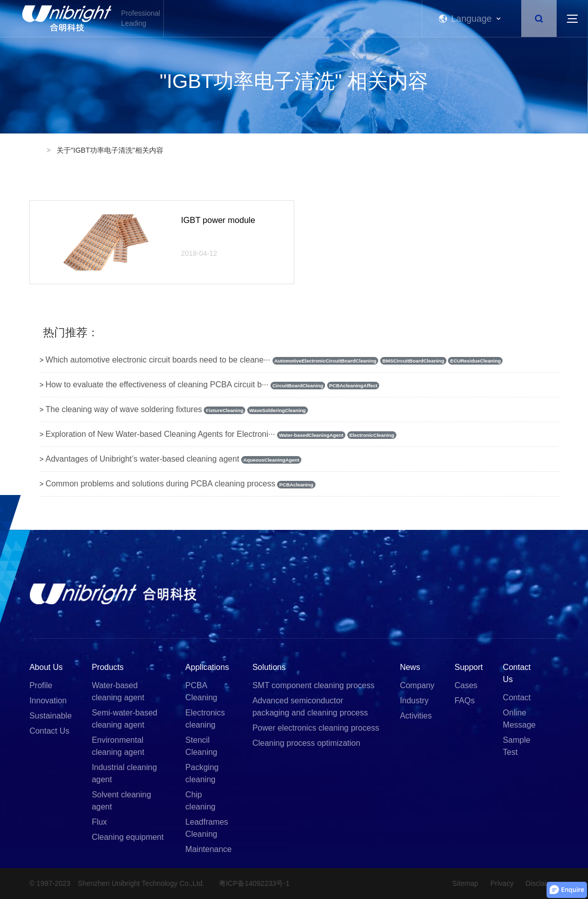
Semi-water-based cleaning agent (124, 719)
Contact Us (49, 731)
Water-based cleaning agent (118, 691)
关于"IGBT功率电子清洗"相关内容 (110, 150)
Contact (517, 698)
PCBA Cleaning (201, 691)
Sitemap (456, 883)
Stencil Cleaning (201, 746)
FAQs (465, 701)
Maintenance (209, 849)
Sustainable (51, 716)
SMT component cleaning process (313, 685)
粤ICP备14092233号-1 (262, 883)
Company (417, 685)
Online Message (519, 719)
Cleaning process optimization (306, 743)
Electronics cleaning (205, 719)
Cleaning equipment (127, 837)
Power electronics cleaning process (316, 728)
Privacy (497, 883)
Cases (466, 685)
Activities (416, 716)
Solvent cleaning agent (121, 801)
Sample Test (517, 746)
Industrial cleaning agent (124, 773)
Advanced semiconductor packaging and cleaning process (310, 707)
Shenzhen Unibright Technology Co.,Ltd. (144, 883)
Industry (414, 701)
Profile (41, 685)
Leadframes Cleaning (207, 828)
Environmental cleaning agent (118, 746)
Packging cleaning (202, 773)
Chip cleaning (201, 801)
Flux (99, 822)
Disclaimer (542, 883)
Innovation (48, 701)
